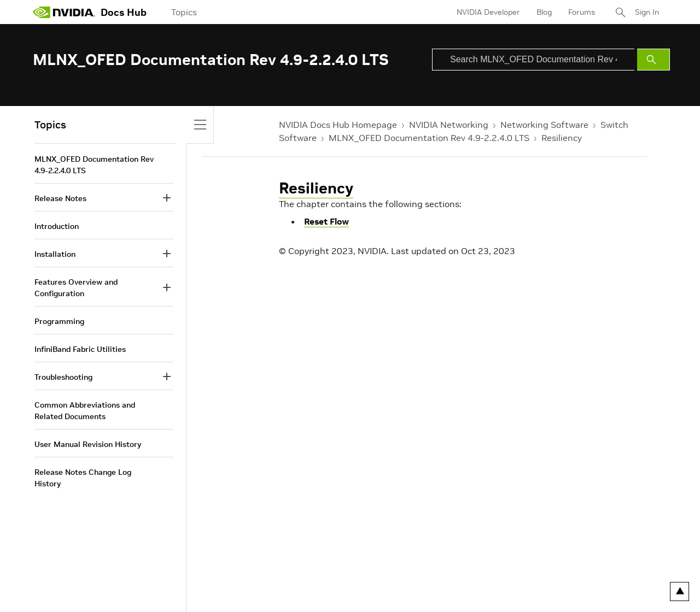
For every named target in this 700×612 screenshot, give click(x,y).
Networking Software (544, 125)
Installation (55, 254)
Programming (59, 321)
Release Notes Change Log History (83, 478)
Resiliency (562, 138)
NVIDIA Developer (488, 12)
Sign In (647, 12)
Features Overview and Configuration (76, 288)
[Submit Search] (654, 60)
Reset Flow (326, 221)
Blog (544, 12)
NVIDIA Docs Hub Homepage (338, 125)
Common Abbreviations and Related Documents (85, 411)
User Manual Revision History (88, 444)
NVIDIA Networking (449, 125)
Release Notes (60, 198)
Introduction (57, 226)
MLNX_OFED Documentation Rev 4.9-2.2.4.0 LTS (429, 138)
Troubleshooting (63, 377)
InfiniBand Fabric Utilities (80, 349)
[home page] (64, 12)
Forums (582, 12)
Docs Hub (124, 12)
